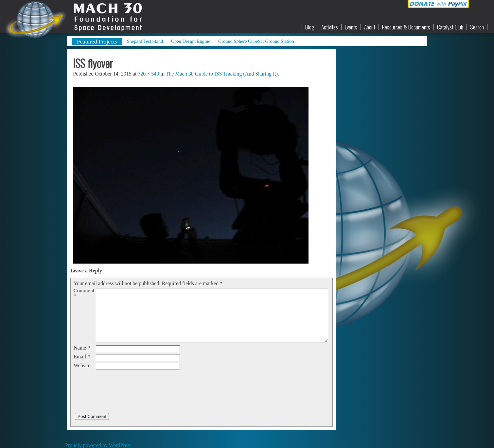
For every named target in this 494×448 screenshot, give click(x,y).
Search (477, 27)
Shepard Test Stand (145, 41)
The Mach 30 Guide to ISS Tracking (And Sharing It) (222, 74)
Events (351, 27)
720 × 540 (148, 74)
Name (82, 348)
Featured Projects (97, 42)
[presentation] (123, 385)
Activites (330, 27)
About (370, 27)
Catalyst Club (450, 27)
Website (82, 366)
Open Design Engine (191, 41)
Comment (84, 293)
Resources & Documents (406, 27)
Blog (310, 27)
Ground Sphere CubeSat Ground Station (256, 41)
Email (82, 357)
